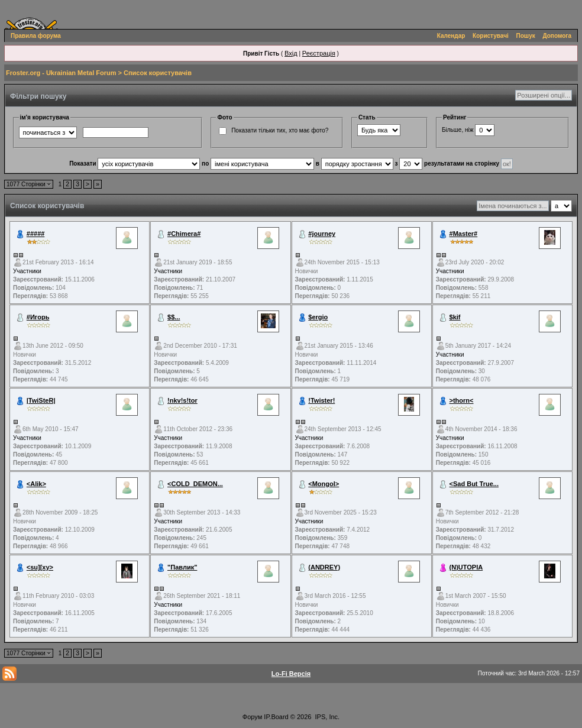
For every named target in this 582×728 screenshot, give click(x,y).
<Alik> (36, 484)
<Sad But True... (474, 484)
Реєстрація (319, 53)
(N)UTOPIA (466, 567)
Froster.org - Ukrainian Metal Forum (61, 73)
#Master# (464, 234)
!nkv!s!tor (182, 400)
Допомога (557, 36)
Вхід (291, 53)
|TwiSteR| (41, 400)
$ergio (318, 317)
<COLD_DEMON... (195, 484)
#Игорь (38, 317)
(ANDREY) (324, 567)
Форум (252, 717)
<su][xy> (40, 567)
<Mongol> (324, 484)
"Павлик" (182, 567)
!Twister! (321, 400)
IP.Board (276, 717)
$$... (174, 317)
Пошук (526, 36)
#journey (322, 234)
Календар (451, 36)
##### (36, 234)
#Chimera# (184, 234)
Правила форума (36, 36)
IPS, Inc (327, 717)
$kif (455, 317)
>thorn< (462, 400)
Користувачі (491, 36)
